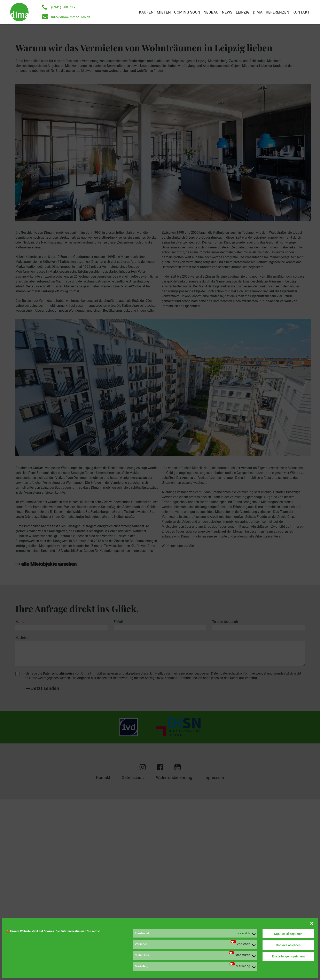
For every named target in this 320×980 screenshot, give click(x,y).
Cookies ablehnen (288, 945)
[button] (312, 923)
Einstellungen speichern (288, 956)
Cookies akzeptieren (288, 934)
